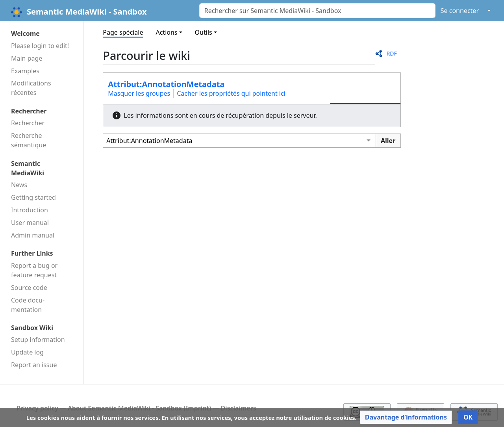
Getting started (33, 197)
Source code (29, 288)
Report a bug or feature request (34, 270)
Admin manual (33, 235)
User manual (30, 223)
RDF (391, 53)
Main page (27, 58)
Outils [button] (204, 32)
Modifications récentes (31, 88)
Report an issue (34, 365)
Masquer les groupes (139, 93)
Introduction (30, 210)
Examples (25, 71)
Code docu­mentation (28, 305)
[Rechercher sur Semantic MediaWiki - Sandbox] (317, 11)
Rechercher (28, 123)
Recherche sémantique (29, 140)
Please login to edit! (40, 46)
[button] (406, 417)
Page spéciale (123, 32)
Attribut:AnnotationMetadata (166, 84)
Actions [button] (166, 32)
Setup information (38, 340)
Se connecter (460, 11)
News (19, 185)
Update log (27, 352)
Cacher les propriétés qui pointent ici (231, 93)
